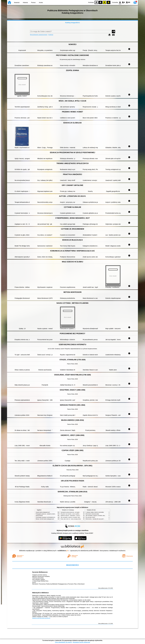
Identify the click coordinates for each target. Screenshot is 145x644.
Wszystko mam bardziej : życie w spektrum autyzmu (72, 514)
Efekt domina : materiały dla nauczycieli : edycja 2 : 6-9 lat (99, 519)
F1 (124, 2)
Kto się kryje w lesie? (90, 517)
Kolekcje (51, 35)
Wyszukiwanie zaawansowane (39, 35)
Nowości (17, 3)
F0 (120, 2)
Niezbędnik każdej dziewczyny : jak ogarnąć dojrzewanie (73, 512)
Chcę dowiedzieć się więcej (63, 642)
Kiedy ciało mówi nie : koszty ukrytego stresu (71, 519)
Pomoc (33, 3)
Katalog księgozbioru (72, 23)
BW (100, 2)
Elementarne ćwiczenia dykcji (92, 514)
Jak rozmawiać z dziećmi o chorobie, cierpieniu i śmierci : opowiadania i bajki (78, 517)
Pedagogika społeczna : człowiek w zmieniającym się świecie (49, 514)
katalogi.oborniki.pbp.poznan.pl (41, 618)
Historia (25, 3)
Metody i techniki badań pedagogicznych (45, 519)
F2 (128, 2)
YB (104, 2)
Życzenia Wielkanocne (40, 572)
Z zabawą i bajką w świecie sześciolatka (95, 512)
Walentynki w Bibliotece (40, 593)
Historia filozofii (39, 516)
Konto (41, 3)
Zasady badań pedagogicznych (43, 512)
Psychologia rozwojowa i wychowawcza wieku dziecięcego (49, 517)
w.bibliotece (63, 551)
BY (108, 2)
